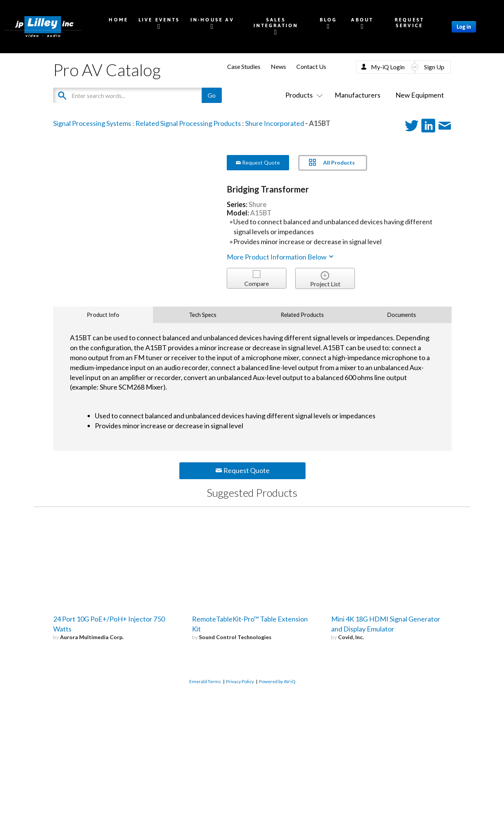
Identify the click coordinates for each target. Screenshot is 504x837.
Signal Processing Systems (92, 123)
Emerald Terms (205, 681)
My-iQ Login (388, 67)
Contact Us (311, 66)
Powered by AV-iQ (277, 681)
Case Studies (244, 66)
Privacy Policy (240, 681)
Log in (464, 27)
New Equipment (420, 95)
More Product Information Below (281, 257)
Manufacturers (358, 95)
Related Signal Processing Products (188, 123)
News (278, 66)
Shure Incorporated (275, 123)
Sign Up (434, 67)
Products (302, 95)
